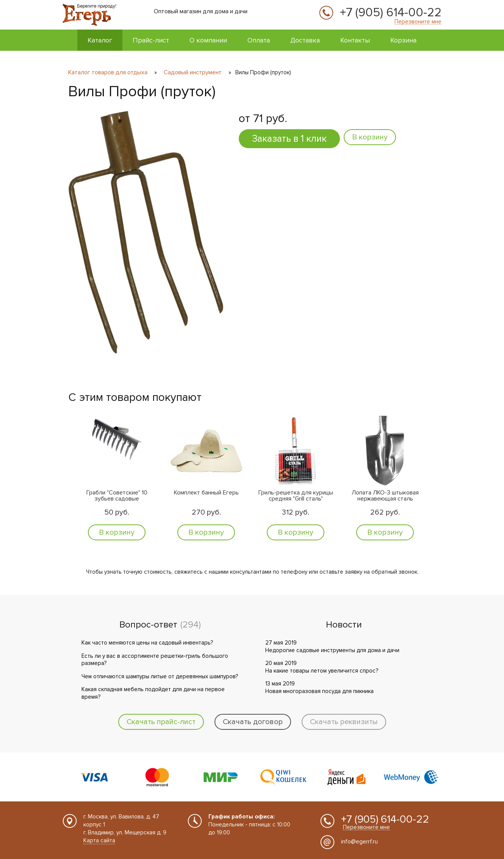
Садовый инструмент (193, 72)
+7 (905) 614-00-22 (391, 13)
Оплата (259, 40)
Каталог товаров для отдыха (109, 72)
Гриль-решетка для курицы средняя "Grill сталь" (296, 496)
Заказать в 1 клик (289, 139)
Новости (344, 625)
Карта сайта (99, 840)
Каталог (100, 40)
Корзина (403, 40)
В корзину (370, 137)
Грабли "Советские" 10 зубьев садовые (117, 496)
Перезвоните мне (418, 22)
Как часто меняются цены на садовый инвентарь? (147, 643)
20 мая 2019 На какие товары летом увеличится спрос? (322, 667)
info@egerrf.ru (359, 842)
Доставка (305, 40)
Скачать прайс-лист (161, 722)
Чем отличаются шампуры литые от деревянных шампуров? (160, 676)
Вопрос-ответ (148, 625)
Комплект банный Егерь (206, 493)
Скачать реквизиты (344, 722)
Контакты (355, 40)
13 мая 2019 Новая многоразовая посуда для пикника (319, 687)
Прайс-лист (151, 40)
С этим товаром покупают (135, 397)
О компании (208, 40)
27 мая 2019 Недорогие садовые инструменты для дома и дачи (332, 646)
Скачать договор (253, 722)
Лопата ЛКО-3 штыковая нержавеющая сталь (385, 496)
